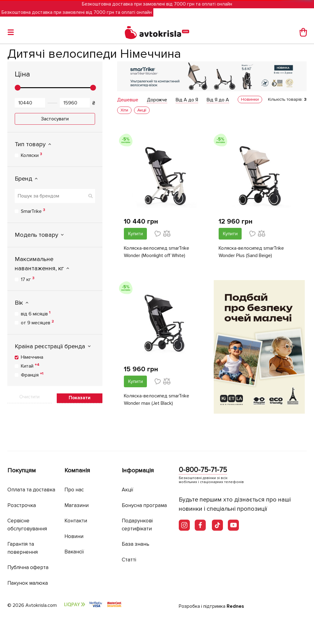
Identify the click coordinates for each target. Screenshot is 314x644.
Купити (136, 234)
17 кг (28, 279)
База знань (136, 544)
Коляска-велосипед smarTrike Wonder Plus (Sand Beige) (251, 252)
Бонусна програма (144, 505)
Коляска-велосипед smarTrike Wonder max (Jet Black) (157, 400)
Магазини (77, 505)
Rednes (235, 606)
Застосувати (55, 119)
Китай (30, 366)
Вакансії (74, 552)
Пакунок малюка (28, 583)
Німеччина (32, 357)
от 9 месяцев (37, 322)
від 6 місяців (36, 314)
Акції (128, 490)
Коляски (31, 155)
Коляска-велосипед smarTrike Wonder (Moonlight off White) (157, 252)
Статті (129, 560)
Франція (32, 375)
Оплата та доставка (31, 490)
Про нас (74, 490)
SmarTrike (33, 211)
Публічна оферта (28, 567)
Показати (80, 398)
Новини (74, 536)
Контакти (76, 521)
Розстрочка (22, 505)
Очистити (29, 397)
